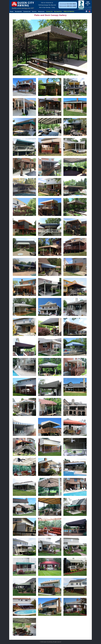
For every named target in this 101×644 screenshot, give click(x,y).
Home (12, 11)
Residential (18, 11)
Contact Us (49, 11)
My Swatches (58, 11)
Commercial (27, 11)
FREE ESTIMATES (69, 11)
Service (34, 11)
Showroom (41, 11)
